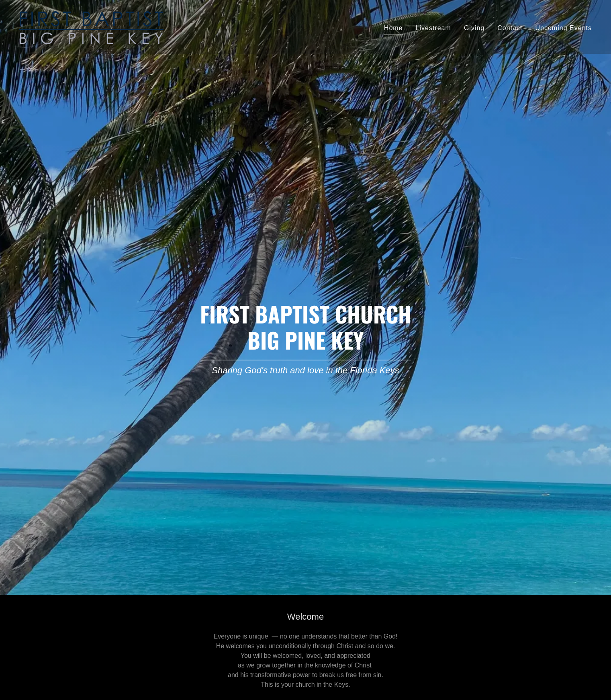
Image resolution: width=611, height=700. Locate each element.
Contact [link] (510, 28)
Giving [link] (474, 28)
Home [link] (393, 28)
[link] (91, 26)
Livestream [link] (433, 28)
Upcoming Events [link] (563, 28)
